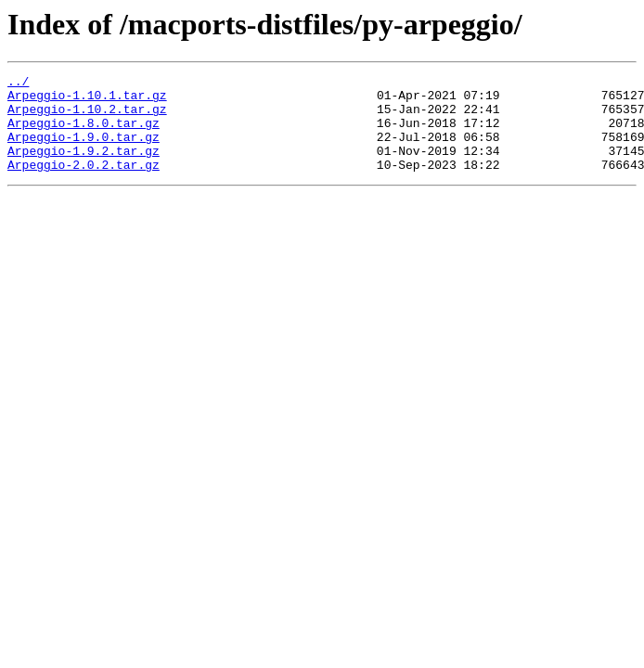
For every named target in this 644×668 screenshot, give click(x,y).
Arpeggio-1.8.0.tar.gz (84, 134)
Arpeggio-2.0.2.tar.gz (84, 184)
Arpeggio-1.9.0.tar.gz (84, 150)
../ (18, 83)
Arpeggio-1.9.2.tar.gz (84, 167)
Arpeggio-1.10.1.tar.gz (87, 100)
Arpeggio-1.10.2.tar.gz (87, 117)
